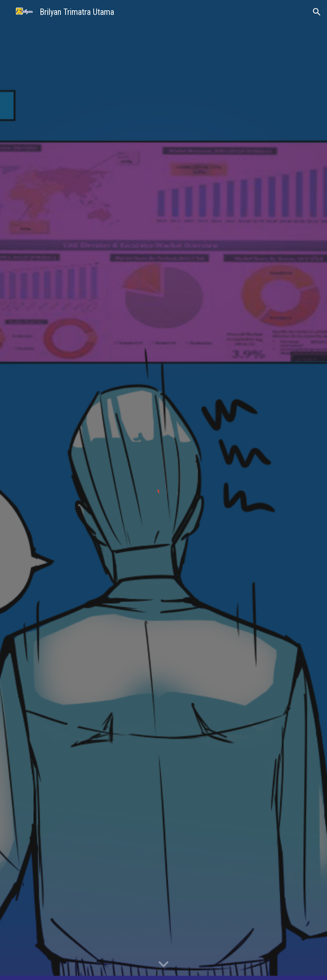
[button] (317, 12)
